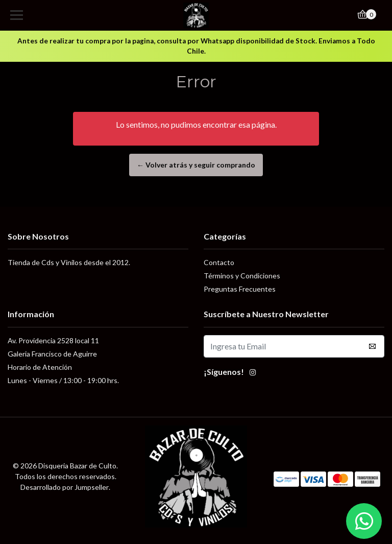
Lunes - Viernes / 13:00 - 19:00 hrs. (63, 380)
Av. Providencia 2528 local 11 (53, 340)
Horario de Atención (40, 367)
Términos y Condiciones (242, 276)
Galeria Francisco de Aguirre (52, 354)
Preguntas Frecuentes (240, 289)
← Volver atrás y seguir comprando (196, 165)
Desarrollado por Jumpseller (65, 487)
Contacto (219, 262)
